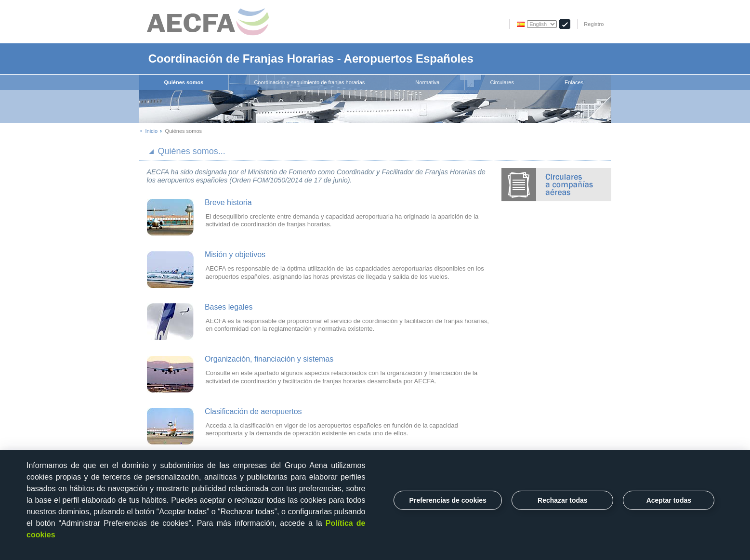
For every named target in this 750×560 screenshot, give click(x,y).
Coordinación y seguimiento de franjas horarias (309, 82)
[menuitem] (184, 83)
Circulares (502, 82)
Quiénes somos (184, 82)
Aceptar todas (669, 500)
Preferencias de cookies (448, 500)
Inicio (152, 131)
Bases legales (229, 307)
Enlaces (574, 82)
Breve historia (228, 202)
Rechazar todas (562, 500)
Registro (594, 24)
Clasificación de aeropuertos (253, 411)
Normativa (427, 82)
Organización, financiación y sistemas (269, 359)
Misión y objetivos (235, 254)
